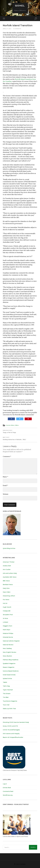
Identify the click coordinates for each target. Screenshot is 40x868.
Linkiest (5, 622)
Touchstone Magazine (10, 701)
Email (5, 485)
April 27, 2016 (7, 29)
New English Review (10, 652)
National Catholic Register (11, 641)
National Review (8, 645)
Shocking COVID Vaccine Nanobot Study (16, 722)
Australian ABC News (10, 577)
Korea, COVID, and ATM (10, 726)
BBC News (6, 581)
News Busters (7, 656)
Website (6, 494)
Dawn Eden (7, 592)
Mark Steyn (7, 630)
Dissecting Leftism (9, 596)
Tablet (5, 682)
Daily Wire (6, 588)
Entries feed (7, 788)
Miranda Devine (8, 637)
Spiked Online (7, 679)
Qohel (20, 6)
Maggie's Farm (7, 626)
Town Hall (6, 705)
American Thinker (9, 562)
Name (5, 477)
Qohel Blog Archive (9, 548)
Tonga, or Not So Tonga (20, 432)
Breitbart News (8, 585)
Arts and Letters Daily (10, 573)
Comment (7, 456)
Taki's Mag (6, 686)
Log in (5, 784)
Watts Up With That (9, 709)
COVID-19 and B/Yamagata (11, 730)
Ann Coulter (7, 570)
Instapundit (7, 611)
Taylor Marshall (8, 690)
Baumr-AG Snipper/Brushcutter (13, 737)
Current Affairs (10, 425)
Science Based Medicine (11, 671)
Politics (17, 425)
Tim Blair (6, 697)
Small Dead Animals (9, 675)
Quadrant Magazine (9, 663)
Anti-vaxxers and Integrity (11, 734)
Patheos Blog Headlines (11, 660)
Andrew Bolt (7, 566)
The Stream (7, 694)
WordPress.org (8, 795)
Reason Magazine (9, 667)
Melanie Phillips (8, 633)
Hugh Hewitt (7, 607)
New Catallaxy (7, 648)
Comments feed (8, 791)
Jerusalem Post (8, 615)
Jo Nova (5, 618)
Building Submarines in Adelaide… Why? (20, 439)
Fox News (6, 600)
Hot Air (5, 603)
